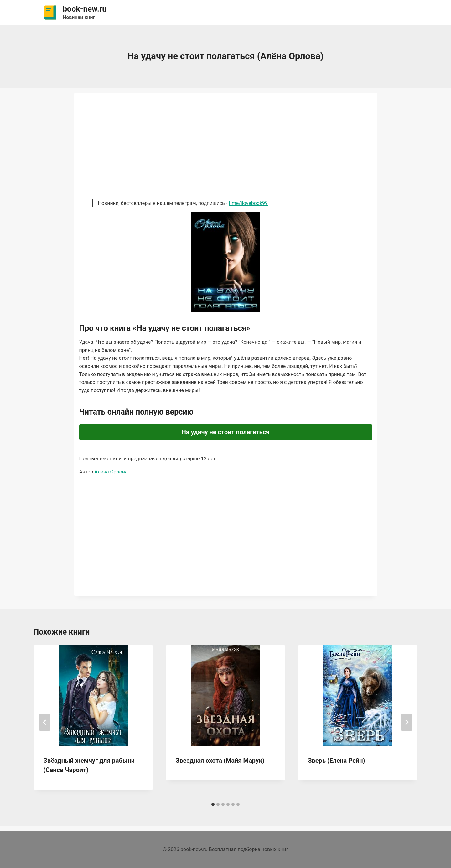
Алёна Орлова (111, 472)
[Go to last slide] (45, 722)
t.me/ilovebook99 (248, 203)
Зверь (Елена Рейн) (336, 761)
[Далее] (407, 722)
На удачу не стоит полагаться (225, 432)
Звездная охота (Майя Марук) (220, 761)
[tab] (213, 804)
